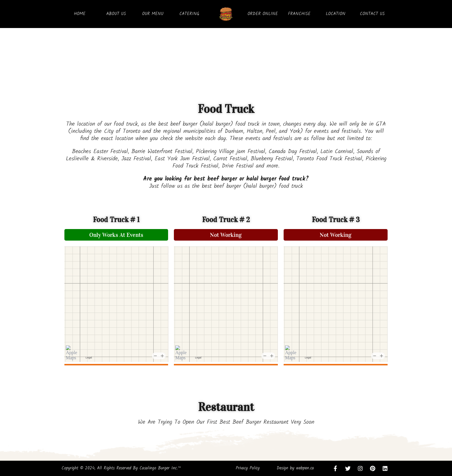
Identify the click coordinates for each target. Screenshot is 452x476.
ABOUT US (116, 14)
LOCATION (336, 14)
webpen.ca (305, 468)
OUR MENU (153, 14)
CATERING (189, 14)
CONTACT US (372, 14)
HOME (80, 14)
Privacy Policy (248, 468)
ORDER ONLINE (263, 14)
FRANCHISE (299, 14)
